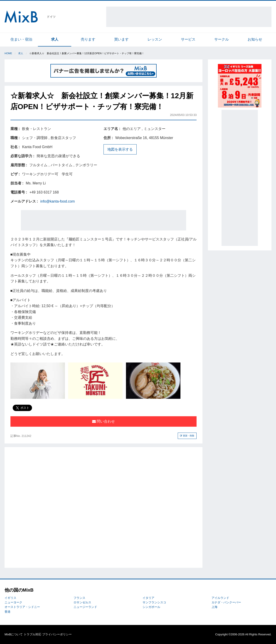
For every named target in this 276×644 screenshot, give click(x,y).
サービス (188, 39)
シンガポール (151, 607)
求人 (55, 39)
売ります (88, 39)
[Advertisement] (189, 17)
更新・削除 (187, 436)
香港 (7, 612)
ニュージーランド (85, 607)
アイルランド (220, 598)
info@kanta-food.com (57, 201)
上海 (214, 607)
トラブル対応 (32, 634)
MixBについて (14, 634)
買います (121, 39)
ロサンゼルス (82, 602)
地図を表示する (120, 149)
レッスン (155, 39)
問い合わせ (103, 421)
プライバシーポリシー (57, 634)
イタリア (148, 598)
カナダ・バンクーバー (226, 602)
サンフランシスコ (154, 602)
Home (8, 53)
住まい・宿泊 (21, 39)
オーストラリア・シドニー (22, 607)
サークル (222, 39)
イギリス (10, 598)
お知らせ (255, 39)
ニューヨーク (13, 602)
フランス (79, 598)
